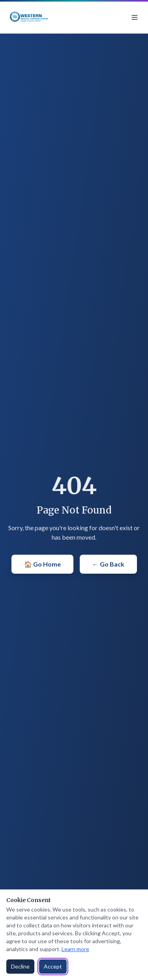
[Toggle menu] (135, 17)
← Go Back (108, 564)
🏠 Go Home (42, 564)
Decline (20, 966)
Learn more (75, 949)
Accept (53, 966)
